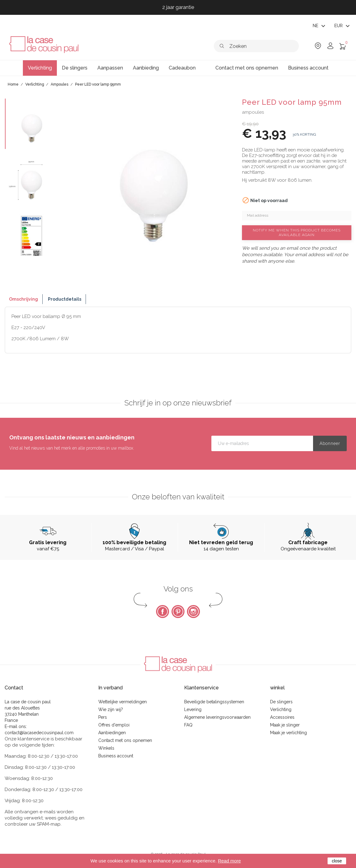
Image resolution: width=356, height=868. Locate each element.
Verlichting (281, 709)
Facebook (163, 612)
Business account (116, 756)
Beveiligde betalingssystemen (214, 702)
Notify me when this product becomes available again (297, 233)
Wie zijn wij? (111, 709)
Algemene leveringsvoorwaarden (217, 717)
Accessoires (282, 717)
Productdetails (65, 299)
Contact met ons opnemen (125, 740)
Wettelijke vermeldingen (123, 702)
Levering (193, 709)
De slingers (281, 702)
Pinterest (178, 612)
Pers (103, 717)
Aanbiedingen (112, 733)
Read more (229, 861)
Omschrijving (23, 299)
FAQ (188, 725)
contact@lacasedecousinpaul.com (39, 733)
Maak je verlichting (288, 733)
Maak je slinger (285, 725)
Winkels (106, 748)
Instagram (193, 612)
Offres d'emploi (114, 725)
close (337, 861)
